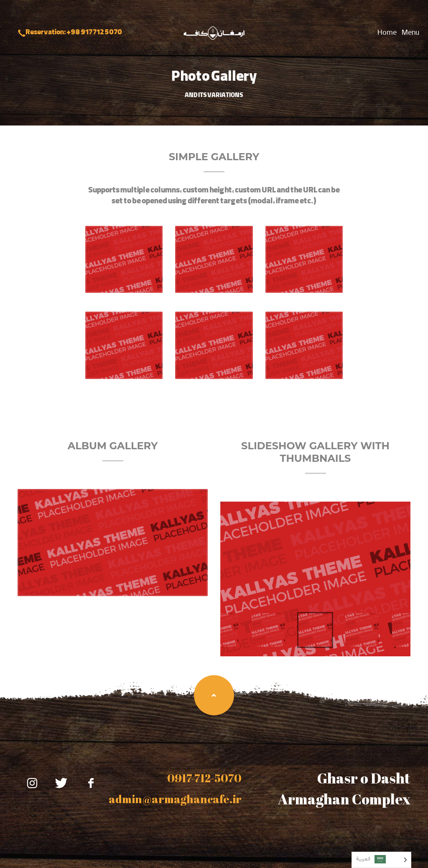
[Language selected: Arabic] (381, 860)
